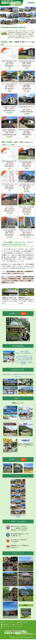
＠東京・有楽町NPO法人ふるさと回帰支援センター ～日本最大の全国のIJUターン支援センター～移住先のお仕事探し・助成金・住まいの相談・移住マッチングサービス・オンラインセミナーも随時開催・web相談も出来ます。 (18, 358)
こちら (31, 142)
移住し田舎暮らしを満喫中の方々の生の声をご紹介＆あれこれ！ (18, 375)
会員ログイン (7, 624)
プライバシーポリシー (9, 622)
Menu (31, 3)
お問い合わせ (24, 622)
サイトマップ (19, 624)
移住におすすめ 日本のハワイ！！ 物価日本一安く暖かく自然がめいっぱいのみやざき (20, 528)
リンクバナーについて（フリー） (13, 627)
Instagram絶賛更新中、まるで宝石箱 (18, 498)
